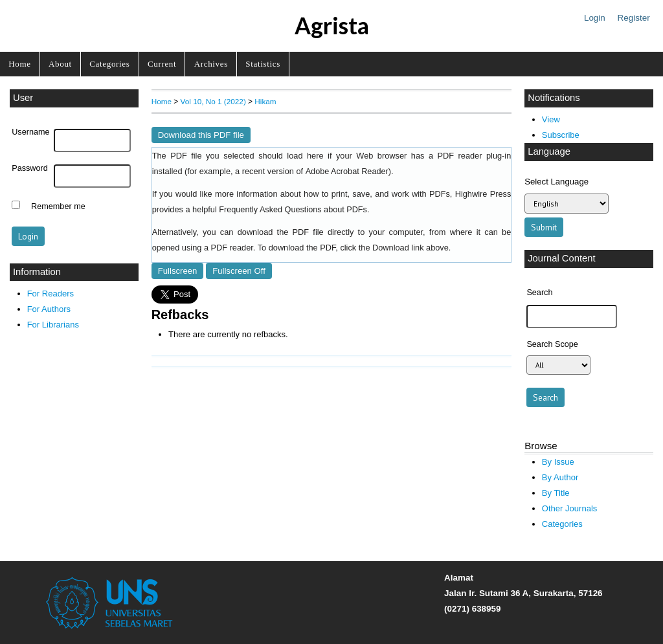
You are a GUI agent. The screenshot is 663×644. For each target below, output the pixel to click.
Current (162, 64)
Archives (211, 64)
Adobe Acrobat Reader (347, 172)
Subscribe (561, 135)
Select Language (556, 182)
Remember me (58, 206)
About (60, 64)
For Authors (49, 309)
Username (30, 132)
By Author (560, 477)
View (551, 119)
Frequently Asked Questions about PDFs (293, 210)
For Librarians (53, 325)
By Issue (558, 462)
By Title (556, 493)
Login (595, 18)
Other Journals (569, 508)
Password (30, 168)
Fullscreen (178, 271)
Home (19, 64)
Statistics (263, 64)
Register (634, 18)
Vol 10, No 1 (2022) (213, 101)
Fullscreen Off (239, 271)
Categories (109, 64)
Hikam (265, 101)
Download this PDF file (201, 135)
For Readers (51, 294)
